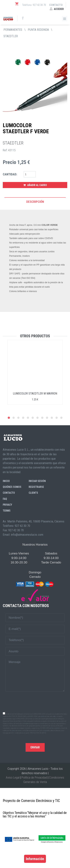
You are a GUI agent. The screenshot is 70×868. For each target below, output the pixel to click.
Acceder (57, 9)
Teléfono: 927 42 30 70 (34, 5)
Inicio (6, 481)
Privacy (7, 505)
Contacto (56, 5)
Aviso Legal (13, 777)
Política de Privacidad (34, 777)
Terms (7, 511)
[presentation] (35, 701)
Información (35, 859)
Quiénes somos (12, 487)
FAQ (5, 499)
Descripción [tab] (35, 202)
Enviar (35, 747)
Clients (33, 493)
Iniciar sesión (37, 481)
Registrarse (36, 487)
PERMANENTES (13, 30)
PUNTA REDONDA (38, 30)
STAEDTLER (11, 36)
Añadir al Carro (35, 185)
